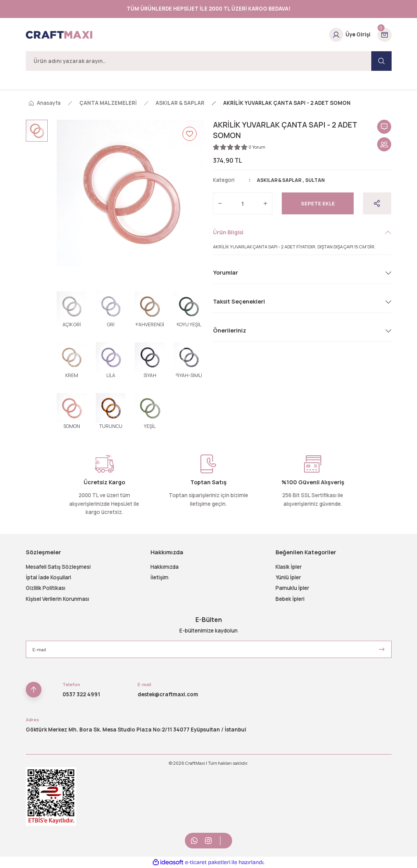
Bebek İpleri (290, 599)
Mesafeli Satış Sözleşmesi (58, 567)
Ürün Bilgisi (228, 232)
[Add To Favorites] (190, 134)
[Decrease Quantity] (220, 203)
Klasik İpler (289, 567)
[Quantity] (243, 203)
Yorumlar (226, 272)
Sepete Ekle (318, 203)
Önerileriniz (230, 330)
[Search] (209, 61)
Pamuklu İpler (292, 588)
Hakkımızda (165, 567)
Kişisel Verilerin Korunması (57, 599)
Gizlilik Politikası (46, 588)
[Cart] (385, 35)
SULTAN (320, 180)
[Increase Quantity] (265, 203)
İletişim (159, 577)
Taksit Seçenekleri (239, 301)
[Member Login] (350, 35)
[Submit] (382, 649)
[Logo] (59, 35)
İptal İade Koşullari (48, 577)
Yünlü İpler (288, 577)
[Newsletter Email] (209, 649)
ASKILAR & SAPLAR (281, 180)
